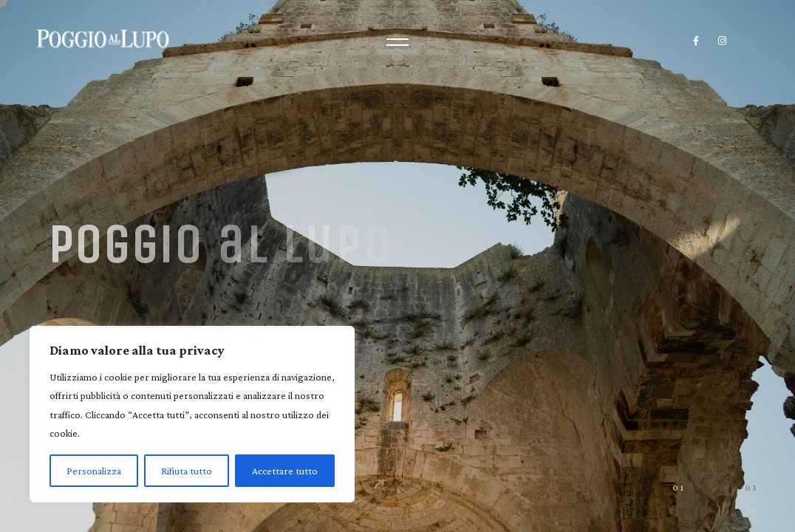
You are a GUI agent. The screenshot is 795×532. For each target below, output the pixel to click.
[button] (380, 488)
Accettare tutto (285, 471)
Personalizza (94, 471)
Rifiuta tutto (187, 471)
